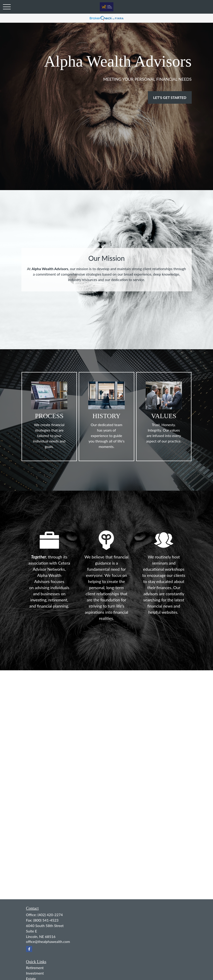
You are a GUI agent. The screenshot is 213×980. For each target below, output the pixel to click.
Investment (35, 973)
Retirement (35, 968)
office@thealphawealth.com (48, 941)
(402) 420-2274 (50, 915)
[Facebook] (29, 949)
